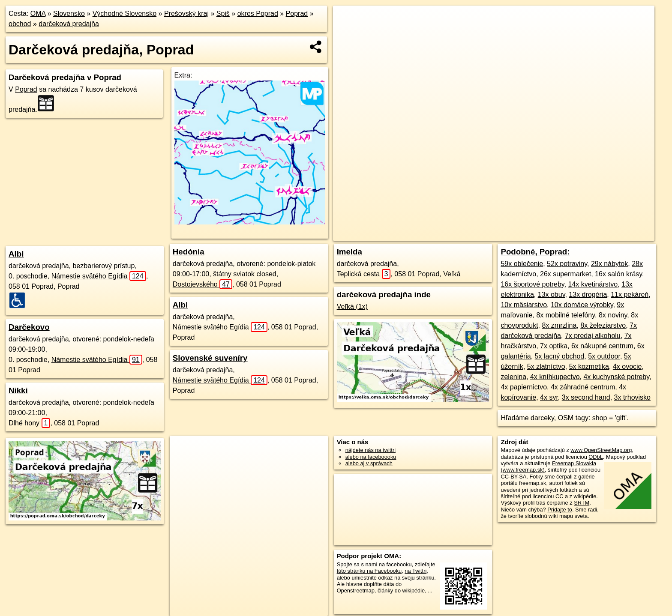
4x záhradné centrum (583, 387)
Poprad (297, 13)
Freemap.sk (538, 234)
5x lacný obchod (560, 356)
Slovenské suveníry (210, 358)
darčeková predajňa (69, 24)
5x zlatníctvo (546, 366)
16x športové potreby (532, 284)
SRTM (582, 503)
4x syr (549, 397)
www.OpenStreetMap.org (601, 450)
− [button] (348, 33)
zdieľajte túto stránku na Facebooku (386, 568)
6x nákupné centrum (602, 346)
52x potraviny (567, 264)
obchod (20, 24)
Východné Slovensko (124, 13)
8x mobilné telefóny (565, 315)
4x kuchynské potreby (616, 377)
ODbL (595, 457)
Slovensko (69, 13)
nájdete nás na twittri (370, 450)
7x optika (554, 346)
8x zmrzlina (559, 325)
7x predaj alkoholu (593, 336)
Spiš (223, 13)
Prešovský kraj (186, 13)
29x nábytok (609, 264)
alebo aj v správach (369, 463)
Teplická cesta (364, 274)
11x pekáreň (630, 295)
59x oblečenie (522, 264)
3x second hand (586, 397)
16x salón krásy (618, 274)
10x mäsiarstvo (524, 305)
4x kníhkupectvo (555, 377)
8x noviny (613, 315)
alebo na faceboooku (371, 457)
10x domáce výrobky (582, 305)
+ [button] (348, 20)
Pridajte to (560, 510)
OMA (38, 13)
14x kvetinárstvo (593, 284)
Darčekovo (29, 327)
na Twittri (415, 571)
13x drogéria (588, 295)
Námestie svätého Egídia (99, 276)
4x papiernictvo (524, 387)
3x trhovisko (632, 397)
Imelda (349, 252)
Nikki (18, 390)
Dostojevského (202, 284)
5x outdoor (604, 356)
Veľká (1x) (352, 307)
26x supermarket (565, 274)
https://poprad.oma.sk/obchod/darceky (609, 234)
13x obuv (552, 295)
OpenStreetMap (494, 234)
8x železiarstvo (603, 325)
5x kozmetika (589, 366)
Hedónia (189, 252)
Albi (16, 254)
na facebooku (395, 564)
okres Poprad (258, 13)
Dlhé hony (29, 423)
